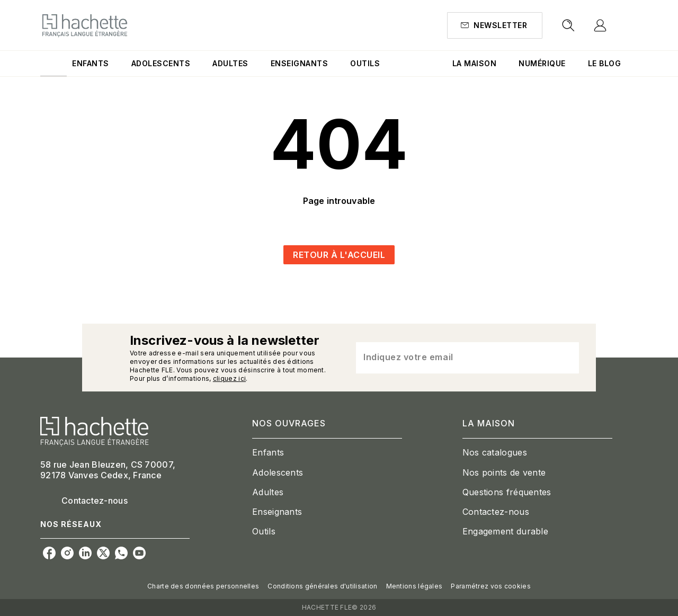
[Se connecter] (612, 25)
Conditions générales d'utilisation (322, 586)
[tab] (53, 64)
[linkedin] (85, 553)
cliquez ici (229, 378)
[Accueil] (85, 25)
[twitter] (103, 553)
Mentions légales (414, 586)
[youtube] (139, 553)
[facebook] (49, 553)
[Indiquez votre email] (454, 358)
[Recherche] (568, 25)
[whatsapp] (121, 553)
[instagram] (67, 553)
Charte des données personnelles (203, 586)
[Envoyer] (566, 358)
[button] (495, 25)
